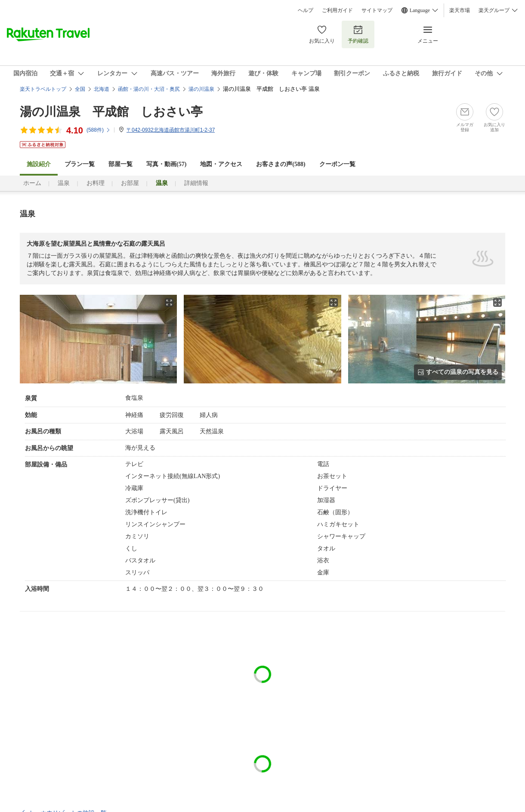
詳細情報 (196, 183)
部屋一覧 (120, 164)
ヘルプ (306, 10)
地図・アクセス (221, 164)
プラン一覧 (80, 164)
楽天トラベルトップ (43, 89)
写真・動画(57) (166, 164)
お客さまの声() (281, 164)
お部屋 (130, 183)
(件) (99, 130)
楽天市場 (460, 10)
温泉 (64, 183)
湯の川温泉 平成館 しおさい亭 (111, 112)
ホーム (32, 183)
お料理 (96, 183)
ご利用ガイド (337, 10)
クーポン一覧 (337, 164)
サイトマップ (377, 10)
